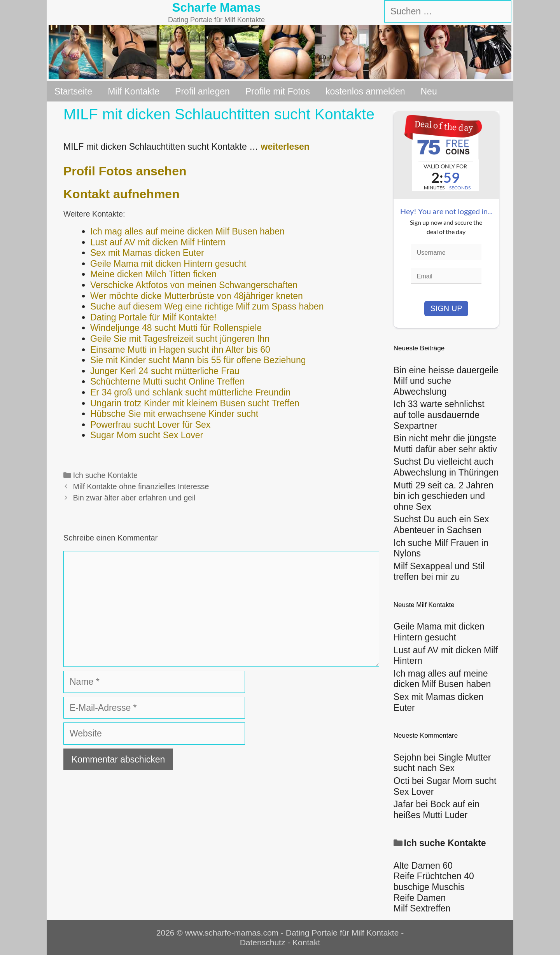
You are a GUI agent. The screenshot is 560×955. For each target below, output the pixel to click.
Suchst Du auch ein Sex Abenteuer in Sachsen (441, 525)
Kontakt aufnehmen (122, 194)
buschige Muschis (429, 887)
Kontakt (306, 942)
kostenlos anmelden (365, 91)
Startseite (73, 91)
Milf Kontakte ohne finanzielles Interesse (141, 486)
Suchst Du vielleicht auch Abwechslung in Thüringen (446, 467)
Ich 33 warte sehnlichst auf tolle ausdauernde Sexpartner (439, 415)
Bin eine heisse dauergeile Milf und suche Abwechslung (446, 381)
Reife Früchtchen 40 (434, 876)
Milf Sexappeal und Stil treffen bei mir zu (439, 572)
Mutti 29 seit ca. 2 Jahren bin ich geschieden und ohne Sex (444, 496)
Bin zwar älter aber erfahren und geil (134, 498)
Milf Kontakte (134, 91)
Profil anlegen (202, 91)
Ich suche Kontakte (105, 475)
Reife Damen (420, 898)
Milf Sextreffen (422, 908)
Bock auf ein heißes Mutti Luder (437, 810)
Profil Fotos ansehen (125, 171)
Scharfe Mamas (216, 8)
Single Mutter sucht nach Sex (442, 763)
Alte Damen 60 (423, 866)
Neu (429, 91)
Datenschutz (263, 942)
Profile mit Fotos (278, 91)
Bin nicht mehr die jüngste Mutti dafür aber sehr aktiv (445, 444)
